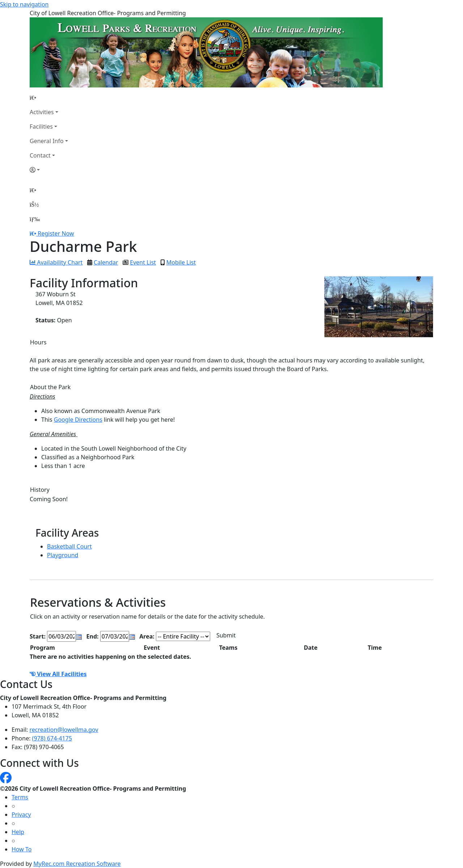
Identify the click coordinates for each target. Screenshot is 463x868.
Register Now (56, 233)
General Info (47, 141)
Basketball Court (69, 546)
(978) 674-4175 (52, 738)
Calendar (106, 262)
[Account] (49, 170)
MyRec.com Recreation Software (77, 864)
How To (22, 849)
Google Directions (78, 420)
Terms (20, 797)
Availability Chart (56, 262)
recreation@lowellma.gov (64, 730)
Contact (40, 155)
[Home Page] (49, 98)
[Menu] (35, 219)
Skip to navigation (24, 4)
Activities (42, 112)
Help (18, 832)
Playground (63, 555)
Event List (143, 262)
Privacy (21, 815)
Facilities (41, 126)
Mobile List (181, 262)
